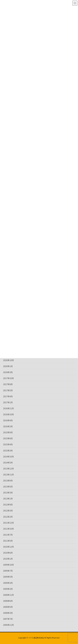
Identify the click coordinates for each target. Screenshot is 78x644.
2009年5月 (8, 577)
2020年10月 (9, 360)
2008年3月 (8, 613)
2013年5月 (8, 487)
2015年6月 (8, 438)
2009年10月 (9, 565)
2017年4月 (8, 396)
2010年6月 (8, 553)
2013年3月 (8, 493)
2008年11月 (9, 595)
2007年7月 (8, 619)
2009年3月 (8, 583)
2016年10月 (9, 414)
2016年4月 (8, 420)
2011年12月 (9, 523)
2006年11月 (9, 625)
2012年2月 (8, 517)
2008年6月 (8, 601)
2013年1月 (8, 499)
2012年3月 (8, 511)
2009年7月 (8, 571)
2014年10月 (9, 457)
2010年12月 (9, 547)
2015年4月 (8, 444)
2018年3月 (8, 372)
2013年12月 (9, 469)
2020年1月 (8, 366)
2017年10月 (9, 378)
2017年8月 (8, 384)
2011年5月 (8, 541)
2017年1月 (8, 402)
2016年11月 (9, 408)
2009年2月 (8, 589)
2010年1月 (8, 559)
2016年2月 (8, 426)
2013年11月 (9, 475)
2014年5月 (8, 463)
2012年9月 (8, 505)
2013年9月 (8, 481)
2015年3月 (8, 451)
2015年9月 (8, 432)
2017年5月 (8, 390)
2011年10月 (9, 529)
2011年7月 (8, 535)
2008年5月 (8, 607)
